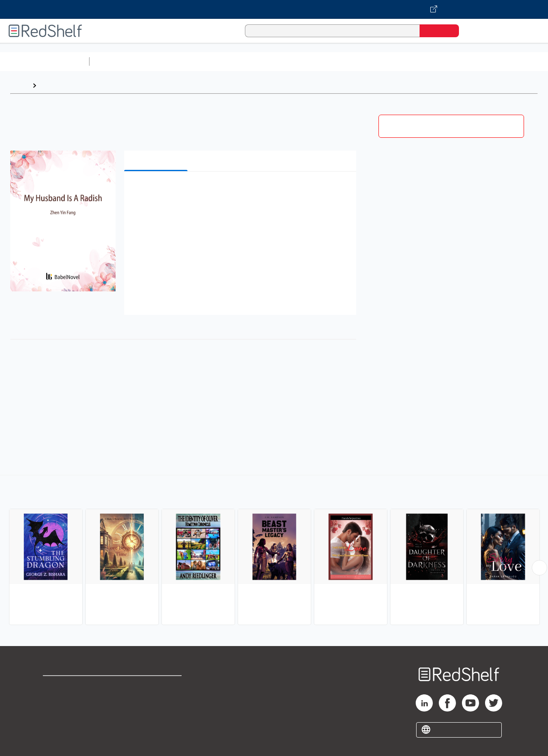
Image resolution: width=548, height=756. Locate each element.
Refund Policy (158, 700)
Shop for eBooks (70, 686)
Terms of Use (158, 686)
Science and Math (168, 61)
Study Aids (116, 61)
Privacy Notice (67, 713)
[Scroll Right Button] (539, 568)
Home (19, 85)
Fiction (484, 61)
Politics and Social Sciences (422, 61)
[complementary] (274, 551)
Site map (57, 727)
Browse (53, 85)
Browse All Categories (45, 61)
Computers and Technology (244, 61)
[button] (242, 191)
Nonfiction (519, 61)
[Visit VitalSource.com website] (274, 9)
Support (56, 700)
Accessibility (156, 713)
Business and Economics (332, 61)
